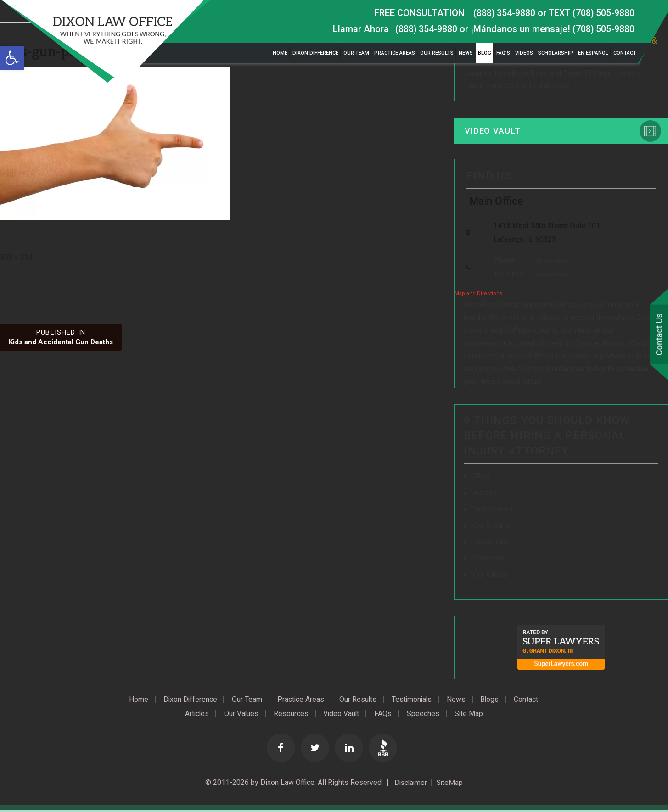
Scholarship (556, 53)
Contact (625, 53)
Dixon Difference (315, 53)
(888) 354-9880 (502, 13)
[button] (12, 58)
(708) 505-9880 (603, 29)
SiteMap (451, 784)
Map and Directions (478, 297)
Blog (485, 53)
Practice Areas (395, 53)
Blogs (494, 700)
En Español (593, 53)
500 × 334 (16, 257)
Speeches (489, 560)
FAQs (482, 479)
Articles (485, 496)
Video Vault (494, 132)
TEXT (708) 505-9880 (590, 13)
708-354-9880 (548, 264)
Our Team (356, 53)
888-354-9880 (548, 278)
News (466, 53)
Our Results (437, 53)
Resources (490, 544)
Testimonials (494, 512)
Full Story (555, 86)
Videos (524, 53)
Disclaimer (409, 784)
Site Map (473, 715)
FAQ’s (503, 53)
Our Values (490, 576)
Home (280, 53)
